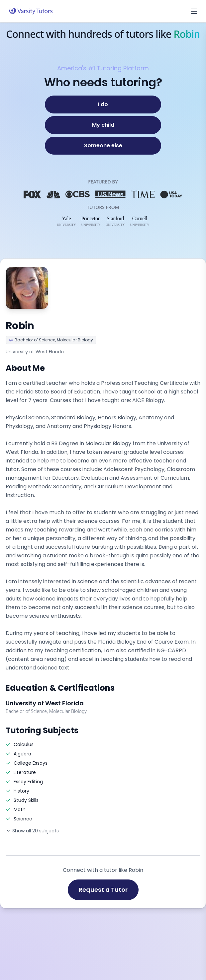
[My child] (103, 125)
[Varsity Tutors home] (31, 11)
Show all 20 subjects (32, 831)
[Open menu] (194, 11)
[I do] (103, 105)
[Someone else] (103, 146)
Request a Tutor (103, 890)
